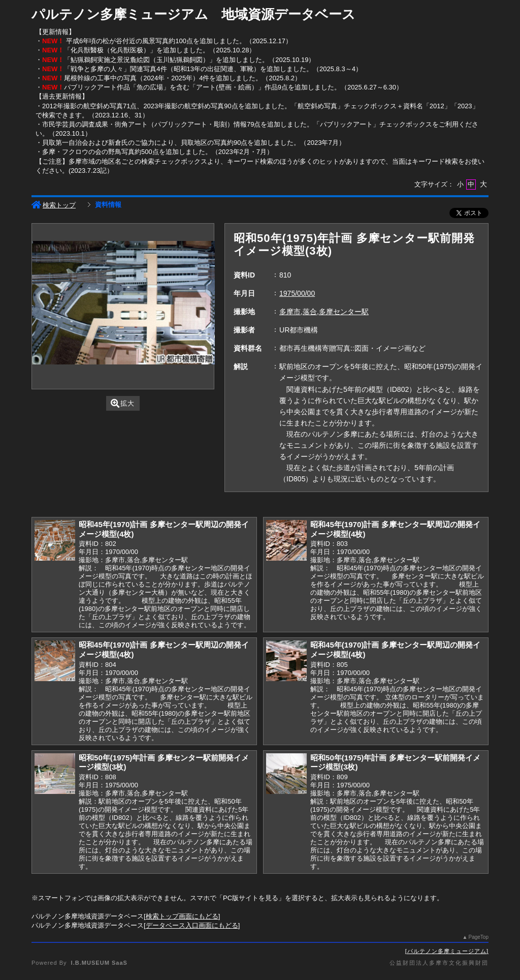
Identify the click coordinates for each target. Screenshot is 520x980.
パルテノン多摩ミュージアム (447, 951)
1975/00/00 (297, 293)
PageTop (479, 937)
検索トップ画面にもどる (182, 916)
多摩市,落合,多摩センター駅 (324, 312)
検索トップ (54, 205)
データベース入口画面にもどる (192, 925)
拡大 (123, 403)
